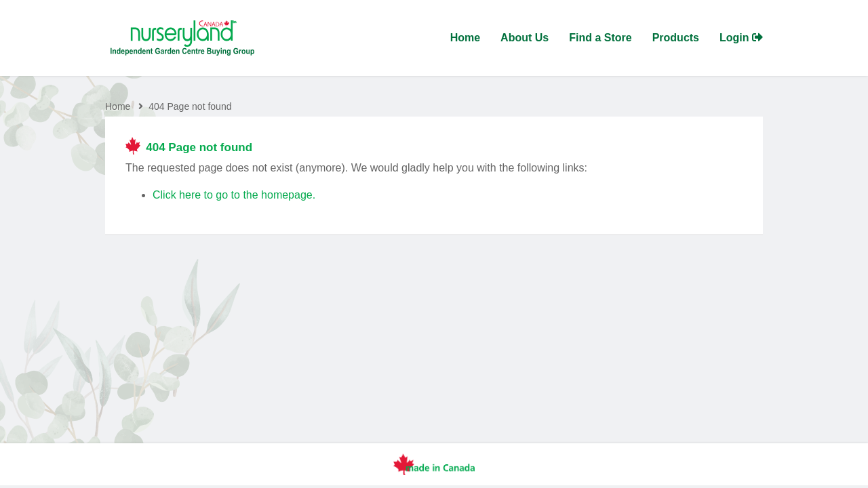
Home (465, 38)
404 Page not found (190, 106)
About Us (525, 38)
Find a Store (600, 38)
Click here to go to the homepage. (234, 195)
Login (741, 38)
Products (676, 38)
